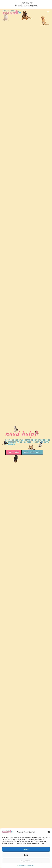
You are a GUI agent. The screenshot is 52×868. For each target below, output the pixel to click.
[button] (49, 832)
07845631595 (27, 3)
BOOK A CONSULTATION (32, 452)
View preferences (26, 861)
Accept (26, 849)
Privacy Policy (22, 865)
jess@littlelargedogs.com (27, 6)
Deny (26, 855)
